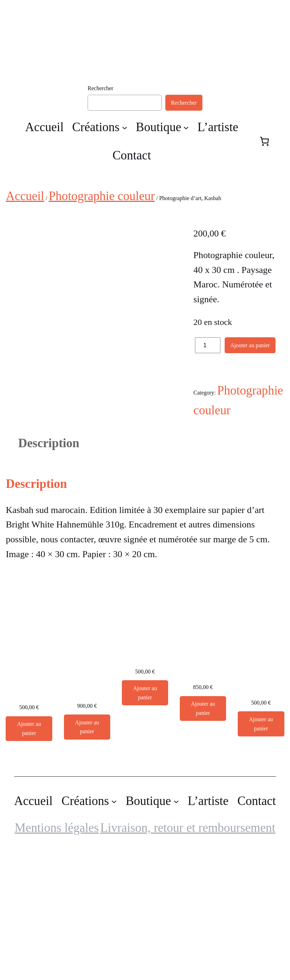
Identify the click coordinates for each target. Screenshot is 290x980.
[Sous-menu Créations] (125, 127)
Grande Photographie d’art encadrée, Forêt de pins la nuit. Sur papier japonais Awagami (87, 792)
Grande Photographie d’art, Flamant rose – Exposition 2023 (203, 783)
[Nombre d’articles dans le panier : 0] (264, 141)
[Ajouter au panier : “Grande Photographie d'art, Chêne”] (145, 821)
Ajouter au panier (250, 345)
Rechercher (100, 88)
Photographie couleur (102, 196)
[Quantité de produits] (208, 345)
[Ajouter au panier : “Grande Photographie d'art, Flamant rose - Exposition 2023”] (203, 836)
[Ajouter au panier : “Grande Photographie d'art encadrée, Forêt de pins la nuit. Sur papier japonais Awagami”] (87, 855)
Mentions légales (57, 956)
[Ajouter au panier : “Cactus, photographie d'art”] (29, 857)
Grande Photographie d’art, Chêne (145, 777)
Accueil (25, 196)
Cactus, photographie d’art (29, 813)
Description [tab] (49, 571)
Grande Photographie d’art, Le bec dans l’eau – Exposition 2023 (261, 799)
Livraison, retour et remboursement (188, 956)
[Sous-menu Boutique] (186, 127)
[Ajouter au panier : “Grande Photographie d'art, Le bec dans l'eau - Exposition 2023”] (261, 852)
